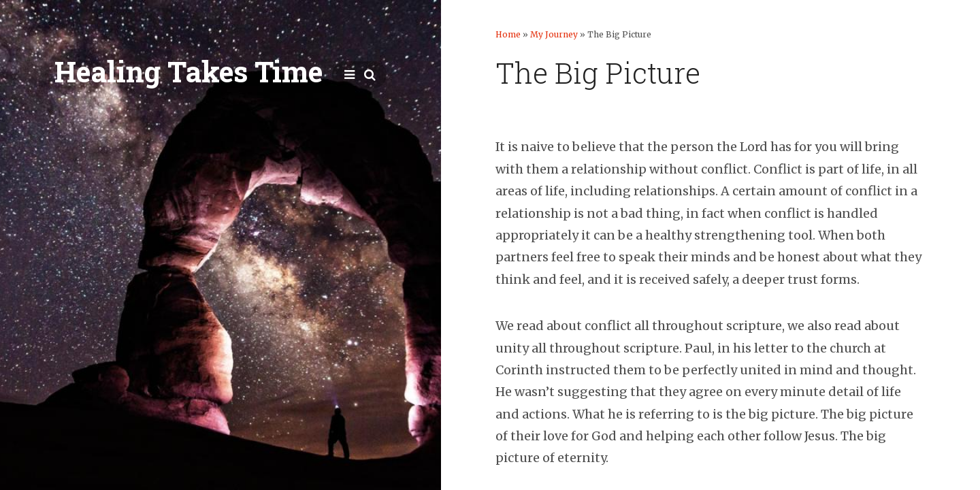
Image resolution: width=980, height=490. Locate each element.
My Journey (554, 34)
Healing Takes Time (189, 71)
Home (508, 34)
